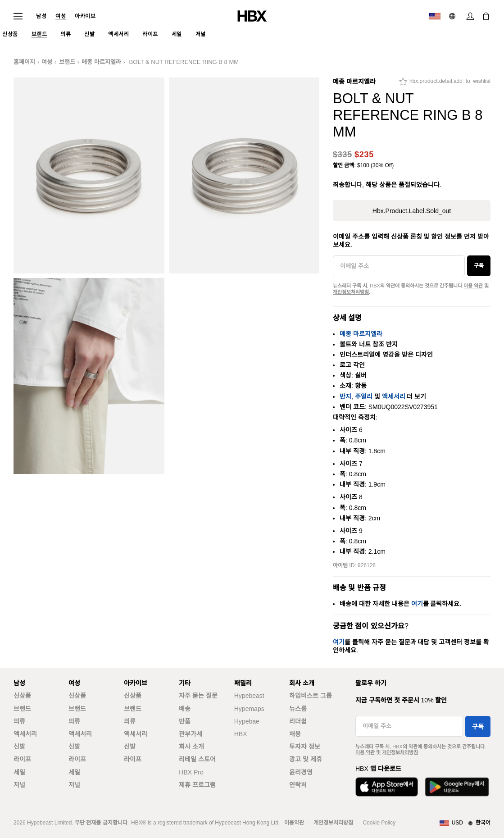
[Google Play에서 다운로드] (457, 787)
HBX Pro (191, 772)
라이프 (22, 759)
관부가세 (191, 734)
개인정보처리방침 (351, 292)
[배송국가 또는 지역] (435, 16)
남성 (41, 16)
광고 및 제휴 (306, 759)
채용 (295, 734)
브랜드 (67, 62)
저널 (19, 785)
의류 (19, 721)
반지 (345, 396)
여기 (417, 604)
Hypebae (247, 721)
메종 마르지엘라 (101, 62)
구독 (479, 266)
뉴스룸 (298, 709)
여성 (61, 16)
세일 (19, 772)
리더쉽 (298, 721)
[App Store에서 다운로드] (387, 787)
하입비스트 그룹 (311, 696)
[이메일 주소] (399, 266)
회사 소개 (191, 747)
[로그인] (470, 16)
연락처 (298, 785)
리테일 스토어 (197, 759)
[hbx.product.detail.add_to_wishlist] (445, 84)
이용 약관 (473, 286)
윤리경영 (301, 772)
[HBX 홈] (252, 16)
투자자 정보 (305, 747)
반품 (185, 721)
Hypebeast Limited (49, 823)
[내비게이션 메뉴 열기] (18, 16)
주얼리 (364, 396)
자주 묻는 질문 (198, 696)
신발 (19, 747)
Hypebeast (249, 696)
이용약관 (294, 823)
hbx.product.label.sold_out (412, 211)
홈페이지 (24, 62)
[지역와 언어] (465, 823)
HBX (241, 734)
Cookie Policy (379, 823)
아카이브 (85, 16)
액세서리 (394, 396)
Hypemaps (249, 709)
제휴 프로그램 (197, 785)
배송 (185, 709)
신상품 (22, 696)
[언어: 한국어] (453, 16)
